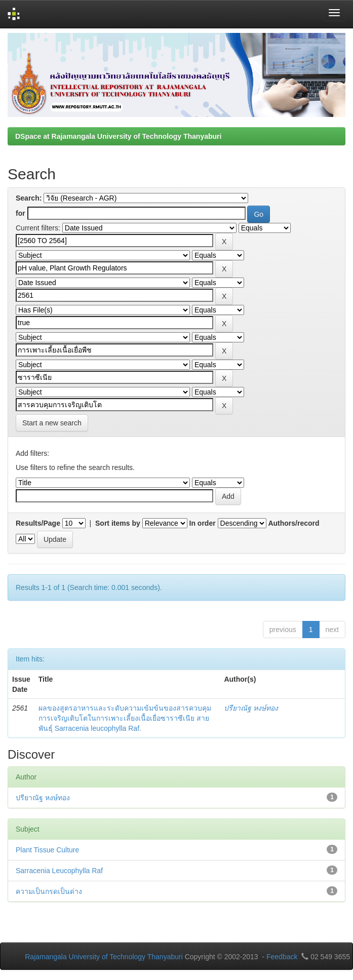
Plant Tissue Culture (47, 850)
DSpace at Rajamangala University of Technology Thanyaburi (118, 136)
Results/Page (38, 523)
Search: (29, 198)
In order (203, 523)
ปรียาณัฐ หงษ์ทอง (251, 708)
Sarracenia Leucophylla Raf (59, 871)
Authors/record (293, 523)
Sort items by (118, 523)
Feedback (282, 957)
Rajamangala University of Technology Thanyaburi (104, 957)
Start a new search (52, 423)
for (21, 213)
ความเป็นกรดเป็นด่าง (49, 891)
